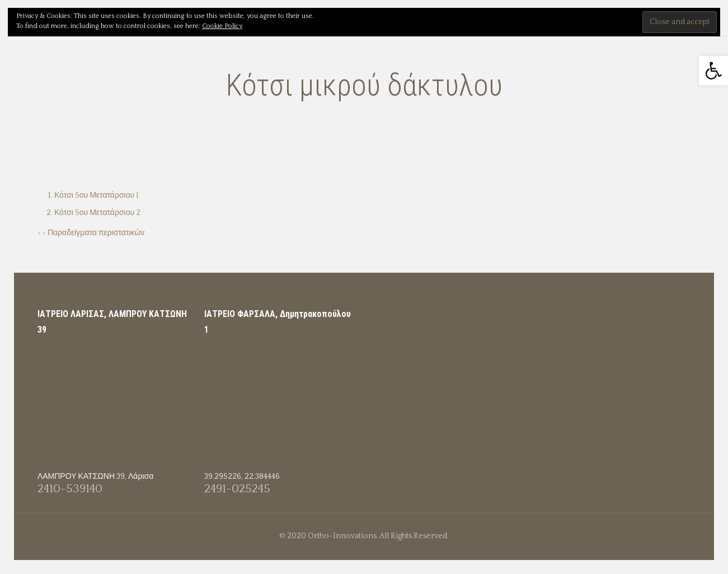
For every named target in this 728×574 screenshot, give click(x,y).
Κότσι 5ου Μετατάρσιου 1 (97, 195)
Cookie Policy (222, 26)
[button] (713, 71)
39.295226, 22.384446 (242, 477)
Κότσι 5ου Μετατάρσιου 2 (97, 213)
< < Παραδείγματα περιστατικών (91, 233)
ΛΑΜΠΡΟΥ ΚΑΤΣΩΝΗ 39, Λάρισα (95, 477)
